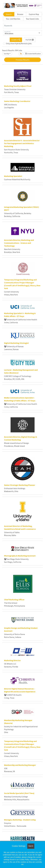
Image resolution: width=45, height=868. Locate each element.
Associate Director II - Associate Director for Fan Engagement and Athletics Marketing (22, 143)
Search (9, 14)
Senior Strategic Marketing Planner (19, 485)
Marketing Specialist (13, 176)
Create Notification (33, 54)
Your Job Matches (13, 19)
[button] (30, 40)
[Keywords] (22, 26)
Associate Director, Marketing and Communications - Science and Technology (19, 243)
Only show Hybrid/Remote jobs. (19, 43)
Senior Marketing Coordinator (17, 101)
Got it (31, 846)
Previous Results (23, 60)
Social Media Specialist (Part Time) (19, 793)
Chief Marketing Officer (14, 600)
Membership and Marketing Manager (20, 765)
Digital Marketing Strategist (16, 343)
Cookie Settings (19, 846)
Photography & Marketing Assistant (20, 556)
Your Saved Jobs (32, 19)
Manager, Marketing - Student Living (20, 820)
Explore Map (34, 14)
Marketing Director (12, 660)
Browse (20, 14)
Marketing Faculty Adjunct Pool (18, 86)
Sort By (6, 54)
